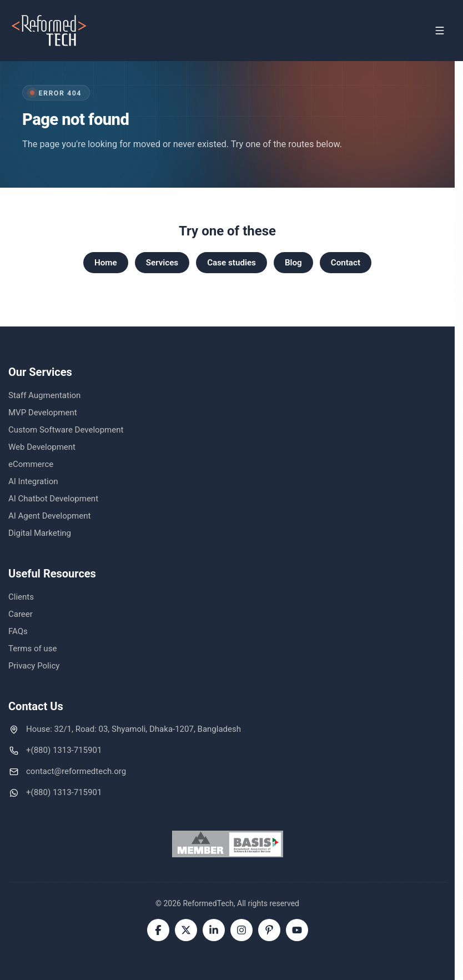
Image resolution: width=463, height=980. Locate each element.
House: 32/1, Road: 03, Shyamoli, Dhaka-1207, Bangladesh (134, 729)
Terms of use (32, 649)
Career (21, 614)
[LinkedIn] (214, 930)
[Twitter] (186, 930)
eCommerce (31, 464)
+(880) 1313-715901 (64, 750)
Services (162, 263)
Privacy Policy (34, 666)
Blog (293, 263)
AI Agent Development (49, 516)
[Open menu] (440, 31)
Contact (346, 263)
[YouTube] (297, 930)
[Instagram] (241, 930)
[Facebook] (158, 930)
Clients (21, 597)
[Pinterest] (269, 930)
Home (106, 263)
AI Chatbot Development (53, 499)
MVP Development (43, 413)
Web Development (42, 447)
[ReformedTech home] (49, 31)
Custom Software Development (66, 430)
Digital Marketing (40, 533)
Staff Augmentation (44, 395)
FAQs (18, 631)
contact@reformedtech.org (76, 771)
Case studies (231, 263)
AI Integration (33, 481)
